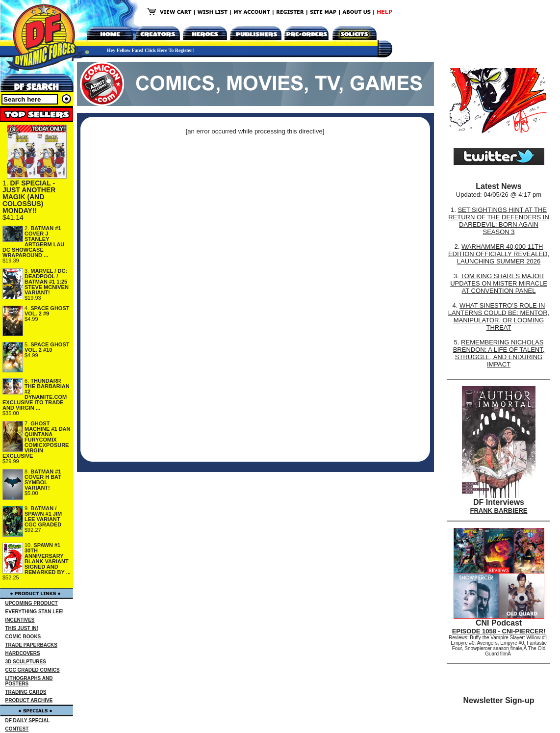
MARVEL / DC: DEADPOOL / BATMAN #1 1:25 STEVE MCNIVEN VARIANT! (47, 282)
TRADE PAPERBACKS (32, 645)
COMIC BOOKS (23, 637)
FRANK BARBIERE (499, 510)
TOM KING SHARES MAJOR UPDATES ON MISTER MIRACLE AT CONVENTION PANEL (499, 283)
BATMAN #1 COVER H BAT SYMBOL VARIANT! (43, 480)
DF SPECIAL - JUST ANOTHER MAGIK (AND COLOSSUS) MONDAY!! (29, 197)
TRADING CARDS (26, 692)
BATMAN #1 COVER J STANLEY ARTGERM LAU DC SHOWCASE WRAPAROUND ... (33, 242)
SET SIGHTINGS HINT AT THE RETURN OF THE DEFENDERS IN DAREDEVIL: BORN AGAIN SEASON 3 (499, 221)
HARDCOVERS (23, 653)
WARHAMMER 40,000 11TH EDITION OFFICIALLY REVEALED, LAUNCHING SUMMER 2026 (499, 254)
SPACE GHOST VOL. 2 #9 (47, 311)
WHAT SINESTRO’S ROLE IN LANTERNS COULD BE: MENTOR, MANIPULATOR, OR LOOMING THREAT (499, 316)
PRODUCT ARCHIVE (29, 700)
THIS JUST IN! (22, 628)
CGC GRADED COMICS (33, 670)
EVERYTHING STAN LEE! (35, 612)
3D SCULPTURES (26, 662)
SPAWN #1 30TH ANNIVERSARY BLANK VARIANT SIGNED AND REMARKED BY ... (48, 559)
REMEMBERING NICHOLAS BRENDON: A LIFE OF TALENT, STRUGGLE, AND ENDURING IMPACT (499, 353)
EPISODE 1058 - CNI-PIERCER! (499, 631)
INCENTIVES (20, 620)
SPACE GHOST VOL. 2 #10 (47, 347)
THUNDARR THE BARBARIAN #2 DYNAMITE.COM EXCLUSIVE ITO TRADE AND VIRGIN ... (36, 394)
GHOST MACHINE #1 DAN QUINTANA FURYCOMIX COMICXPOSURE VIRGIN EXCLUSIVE (37, 440)
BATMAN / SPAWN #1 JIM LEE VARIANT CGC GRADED (43, 516)
